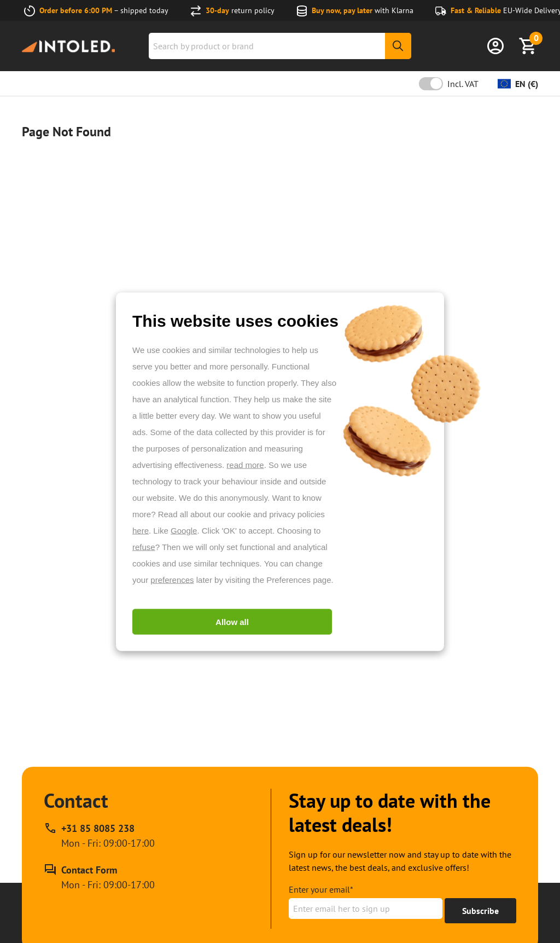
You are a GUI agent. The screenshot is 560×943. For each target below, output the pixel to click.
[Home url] (68, 46)
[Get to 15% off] (480, 911)
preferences (172, 579)
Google (184, 530)
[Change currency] (518, 84)
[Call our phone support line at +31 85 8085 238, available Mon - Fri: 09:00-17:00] (99, 836)
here (141, 530)
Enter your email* (321, 889)
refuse (144, 546)
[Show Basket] (528, 46)
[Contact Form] (99, 877)
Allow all (232, 621)
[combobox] (280, 46)
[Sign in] (495, 46)
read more (245, 464)
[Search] (398, 46)
